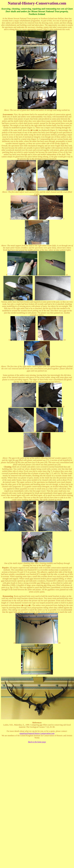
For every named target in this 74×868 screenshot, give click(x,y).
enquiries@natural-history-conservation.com (37, 733)
